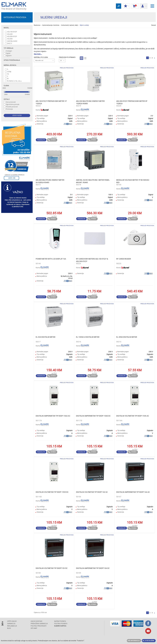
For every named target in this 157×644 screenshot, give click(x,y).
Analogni (9, 51)
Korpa (135, 6)
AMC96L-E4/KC (12, 41)
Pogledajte (41, 140)
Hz (8, 74)
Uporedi (52, 140)
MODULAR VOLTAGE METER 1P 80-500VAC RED (133, 181)
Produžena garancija (39, 624)
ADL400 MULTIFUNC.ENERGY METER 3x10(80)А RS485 (50, 181)
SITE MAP (34, 628)
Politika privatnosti (39, 626)
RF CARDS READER (124, 259)
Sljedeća (154, 58)
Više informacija (134, 641)
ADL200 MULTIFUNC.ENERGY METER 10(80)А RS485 (90, 102)
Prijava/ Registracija (144, 5)
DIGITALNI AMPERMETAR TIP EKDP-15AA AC (53, 416)
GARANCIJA (11, 624)
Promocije (9, 109)
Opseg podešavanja (12, 60)
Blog (9, 628)
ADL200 (10, 34)
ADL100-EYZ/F (12, 32)
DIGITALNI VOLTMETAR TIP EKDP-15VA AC (133, 416)
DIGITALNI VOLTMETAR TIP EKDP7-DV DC (52, 568)
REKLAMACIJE (12, 626)
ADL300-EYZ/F (12, 36)
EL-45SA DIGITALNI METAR (127, 337)
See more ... (38, 54)
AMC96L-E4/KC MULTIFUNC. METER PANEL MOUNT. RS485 (93, 181)
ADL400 (10, 39)
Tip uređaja (8, 48)
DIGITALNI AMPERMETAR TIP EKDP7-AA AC (133, 492)
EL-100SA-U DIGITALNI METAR (88, 337)
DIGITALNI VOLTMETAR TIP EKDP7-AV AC (92, 492)
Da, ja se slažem (148, 641)
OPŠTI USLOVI (12, 621)
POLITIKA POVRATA (61, 624)
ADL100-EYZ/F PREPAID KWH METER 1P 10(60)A (51, 102)
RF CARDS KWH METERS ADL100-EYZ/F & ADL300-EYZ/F (92, 260)
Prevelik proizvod (12, 107)
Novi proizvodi (11, 102)
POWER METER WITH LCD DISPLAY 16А (51, 259)
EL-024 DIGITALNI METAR (46, 337)
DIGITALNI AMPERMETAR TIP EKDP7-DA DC (93, 568)
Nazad (154, 25)
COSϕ (9, 72)
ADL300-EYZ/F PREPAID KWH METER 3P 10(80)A (132, 102)
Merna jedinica (10, 65)
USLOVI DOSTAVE (36, 621)
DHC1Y (10, 43)
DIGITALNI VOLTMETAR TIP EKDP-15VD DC (52, 492)
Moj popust (126, 6)
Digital (8, 53)
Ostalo (7, 99)
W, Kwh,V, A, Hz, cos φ (14, 81)
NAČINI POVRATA (60, 621)
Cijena (6, 86)
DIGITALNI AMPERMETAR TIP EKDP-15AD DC (93, 416)
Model (6, 28)
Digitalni (9, 56)
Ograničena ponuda (13, 104)
